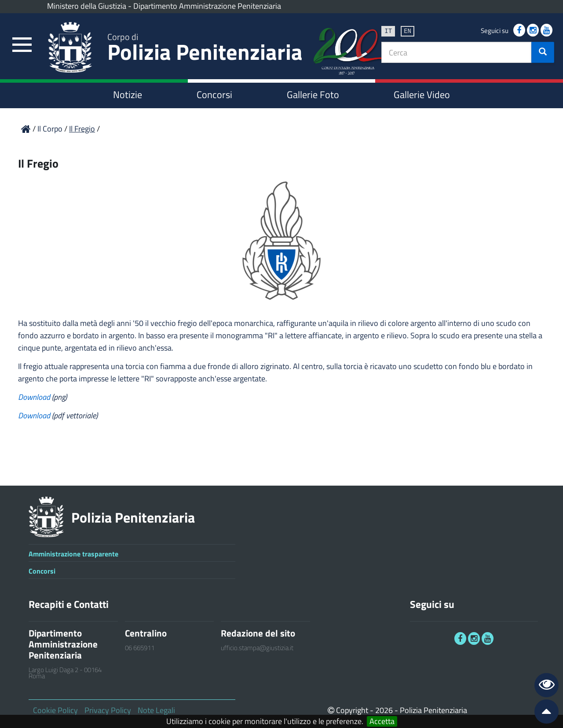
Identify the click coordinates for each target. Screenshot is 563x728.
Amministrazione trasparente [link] (73, 554)
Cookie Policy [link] (55, 710)
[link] (22, 45)
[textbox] (457, 52)
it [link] (388, 31)
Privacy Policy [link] (108, 710)
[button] (543, 52)
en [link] (408, 31)
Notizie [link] (128, 95)
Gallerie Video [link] (422, 95)
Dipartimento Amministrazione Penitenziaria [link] (207, 6)
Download (35, 397)
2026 (384, 710)
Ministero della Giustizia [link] (87, 6)
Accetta (382, 721)
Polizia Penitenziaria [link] (205, 49)
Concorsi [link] (214, 95)
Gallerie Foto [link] (313, 95)
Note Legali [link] (156, 710)
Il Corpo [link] (51, 129)
